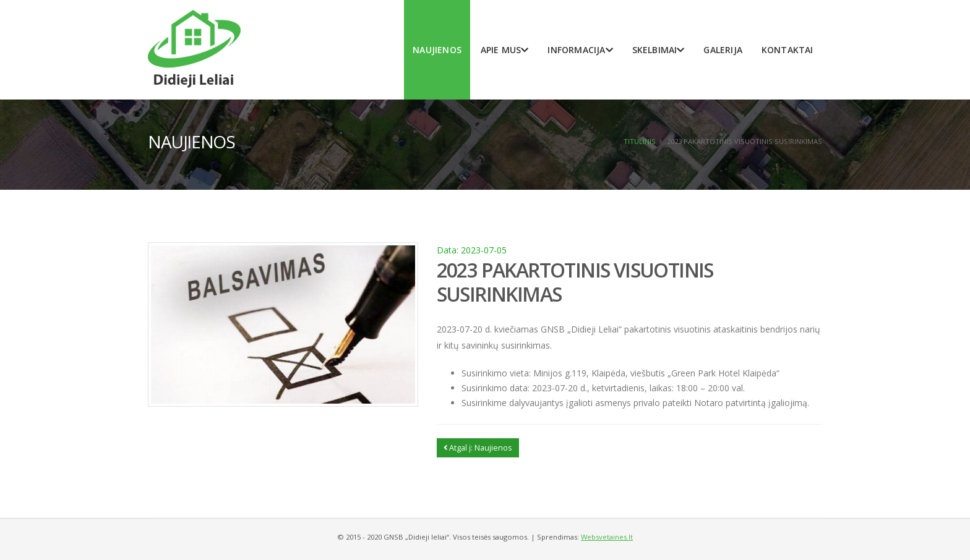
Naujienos (437, 50)
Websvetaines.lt (607, 537)
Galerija (723, 50)
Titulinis (640, 141)
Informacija (580, 50)
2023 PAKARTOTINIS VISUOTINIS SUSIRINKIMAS (575, 282)
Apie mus (505, 50)
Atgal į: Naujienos (478, 448)
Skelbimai (659, 50)
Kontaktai (788, 50)
